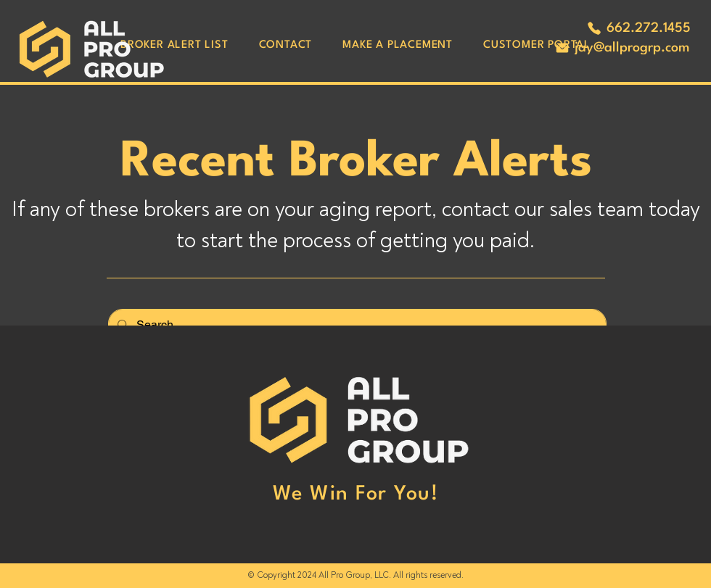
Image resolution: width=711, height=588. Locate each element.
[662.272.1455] (638, 28)
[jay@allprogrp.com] (622, 48)
